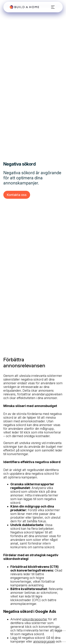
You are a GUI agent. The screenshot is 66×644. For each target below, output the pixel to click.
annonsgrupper (44, 641)
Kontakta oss (17, 195)
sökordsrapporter (35, 619)
